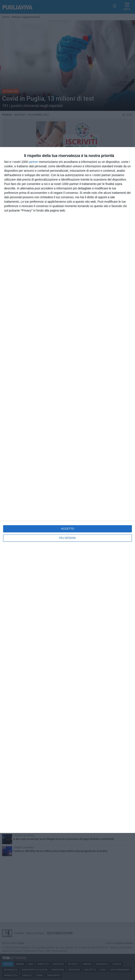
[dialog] (67, 490)
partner (33, 162)
